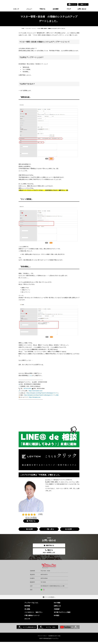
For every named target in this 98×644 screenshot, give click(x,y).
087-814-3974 (27, 391)
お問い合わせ (82, 11)
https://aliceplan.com (35, 399)
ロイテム (34, 31)
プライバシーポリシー (43, 638)
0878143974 (44, 577)
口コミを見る (31, 520)
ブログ (69, 11)
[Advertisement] (49, 417)
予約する (42, 11)
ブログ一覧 (28, 31)
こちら (30, 378)
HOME (23, 31)
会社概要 (56, 11)
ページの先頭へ (49, 599)
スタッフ (16, 11)
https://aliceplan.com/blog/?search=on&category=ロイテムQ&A (41, 397)
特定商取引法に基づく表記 (54, 638)
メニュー (29, 11)
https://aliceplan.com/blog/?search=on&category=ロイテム (43, 395)
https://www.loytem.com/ (36, 393)
